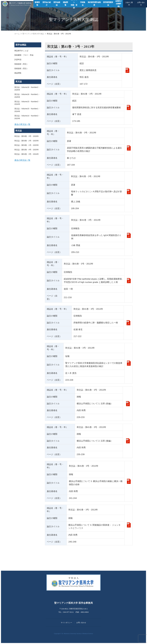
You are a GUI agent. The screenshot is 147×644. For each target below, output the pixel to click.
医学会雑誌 (21, 45)
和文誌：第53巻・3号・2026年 (27, 137)
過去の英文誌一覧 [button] (22, 125)
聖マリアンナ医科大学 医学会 (17, 4)
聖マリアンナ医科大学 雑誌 (33, 34)
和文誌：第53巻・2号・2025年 (27, 141)
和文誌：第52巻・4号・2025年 (27, 150)
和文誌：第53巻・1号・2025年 (27, 146)
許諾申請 (18, 60)
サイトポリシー (66, 623)
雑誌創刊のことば (21, 51)
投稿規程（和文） (21, 64)
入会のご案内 (129, 4)
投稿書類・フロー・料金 (24, 55)
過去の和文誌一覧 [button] (22, 161)
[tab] (28, 125)
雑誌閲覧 (18, 73)
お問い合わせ (141, 4)
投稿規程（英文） (21, 69)
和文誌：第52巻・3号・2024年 (27, 155)
